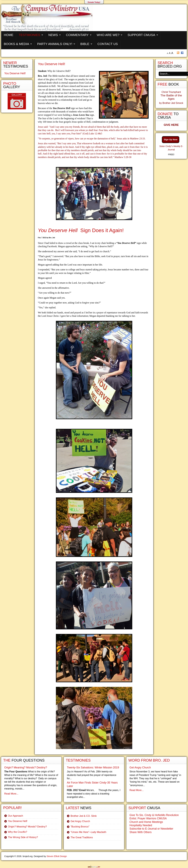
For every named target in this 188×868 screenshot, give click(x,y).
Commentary (77, 35)
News (53, 35)
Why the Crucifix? (17, 832)
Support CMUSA (141, 35)
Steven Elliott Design (57, 856)
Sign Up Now (171, 140)
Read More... (11, 794)
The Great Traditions (82, 837)
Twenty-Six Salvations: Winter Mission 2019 (93, 768)
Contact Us (108, 44)
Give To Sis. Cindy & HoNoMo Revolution (154, 815)
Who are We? (108, 35)
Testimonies (29, 35)
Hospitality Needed (141, 825)
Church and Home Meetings (146, 822)
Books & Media (16, 44)
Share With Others (141, 832)
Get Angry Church (80, 821)
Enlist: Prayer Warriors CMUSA (148, 818)
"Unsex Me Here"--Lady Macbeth (88, 832)
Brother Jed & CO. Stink (84, 816)
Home (9, 35)
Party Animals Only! (55, 44)
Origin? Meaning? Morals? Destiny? (26, 768)
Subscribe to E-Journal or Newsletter (151, 829)
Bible (85, 44)
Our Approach (16, 816)
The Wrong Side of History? (23, 837)
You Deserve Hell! (51, 64)
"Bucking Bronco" (80, 827)
